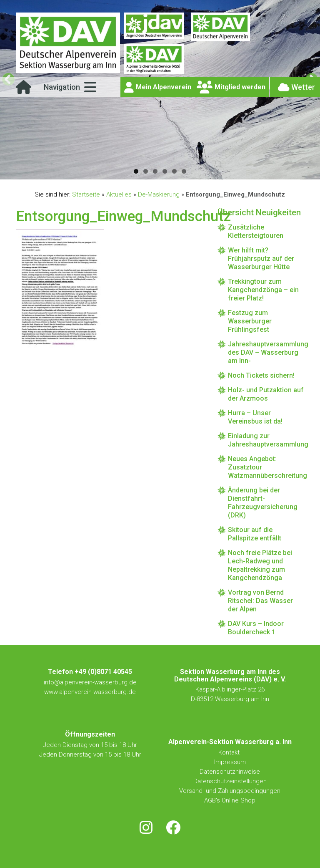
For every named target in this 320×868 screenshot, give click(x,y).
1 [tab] (136, 171)
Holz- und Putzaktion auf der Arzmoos (266, 394)
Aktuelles (119, 194)
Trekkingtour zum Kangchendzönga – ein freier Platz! (263, 290)
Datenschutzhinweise (230, 772)
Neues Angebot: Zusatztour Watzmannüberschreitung (266, 467)
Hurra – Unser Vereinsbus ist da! (255, 417)
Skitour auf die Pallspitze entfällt (255, 534)
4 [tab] (165, 171)
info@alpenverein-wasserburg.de (90, 682)
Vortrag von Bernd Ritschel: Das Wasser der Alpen (260, 601)
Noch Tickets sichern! (261, 375)
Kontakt (230, 752)
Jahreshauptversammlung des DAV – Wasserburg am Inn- (266, 352)
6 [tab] (184, 171)
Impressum (230, 762)
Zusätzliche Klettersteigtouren (256, 231)
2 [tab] (146, 171)
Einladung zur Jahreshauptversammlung (266, 440)
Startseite (86, 194)
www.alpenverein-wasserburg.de (90, 692)
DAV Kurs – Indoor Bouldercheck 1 (256, 628)
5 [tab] (174, 171)
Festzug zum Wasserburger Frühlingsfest (250, 321)
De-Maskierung (159, 194)
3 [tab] (155, 171)
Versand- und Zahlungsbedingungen (230, 791)
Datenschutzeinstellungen (230, 781)
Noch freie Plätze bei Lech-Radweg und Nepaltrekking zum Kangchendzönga (260, 565)
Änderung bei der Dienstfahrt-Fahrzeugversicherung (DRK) (263, 503)
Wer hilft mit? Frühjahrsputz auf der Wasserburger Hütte (261, 259)
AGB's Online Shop (230, 800)
